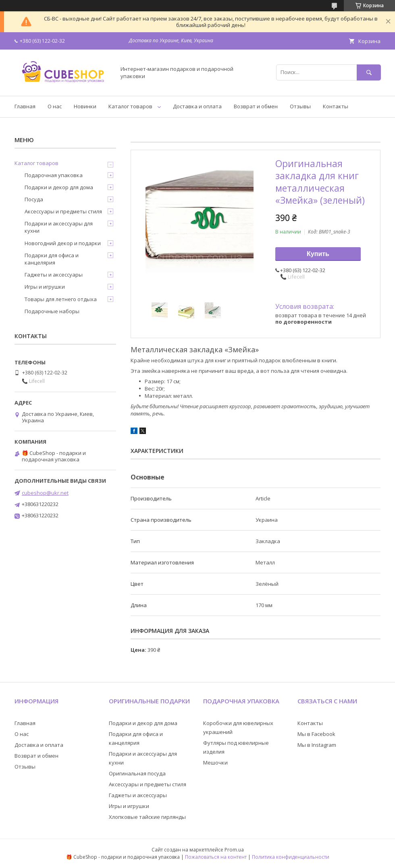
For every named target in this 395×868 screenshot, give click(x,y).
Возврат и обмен (256, 106)
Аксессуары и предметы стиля (63, 211)
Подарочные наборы (52, 311)
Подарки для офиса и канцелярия (52, 259)
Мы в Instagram (317, 745)
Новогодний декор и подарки (63, 243)
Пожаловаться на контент (216, 857)
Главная (25, 106)
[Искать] (369, 72)
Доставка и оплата (197, 106)
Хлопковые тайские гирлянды (147, 817)
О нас (55, 106)
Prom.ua (234, 850)
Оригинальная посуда (137, 773)
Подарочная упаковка (54, 175)
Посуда (34, 199)
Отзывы (300, 106)
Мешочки (215, 763)
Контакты (336, 106)
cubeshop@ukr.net (45, 493)
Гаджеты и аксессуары (54, 275)
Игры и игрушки (45, 287)
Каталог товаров (130, 106)
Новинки (85, 106)
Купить (318, 254)
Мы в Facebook (316, 734)
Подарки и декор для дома (59, 187)
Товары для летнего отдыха (61, 299)
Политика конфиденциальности (291, 857)
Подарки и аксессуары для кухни (59, 227)
